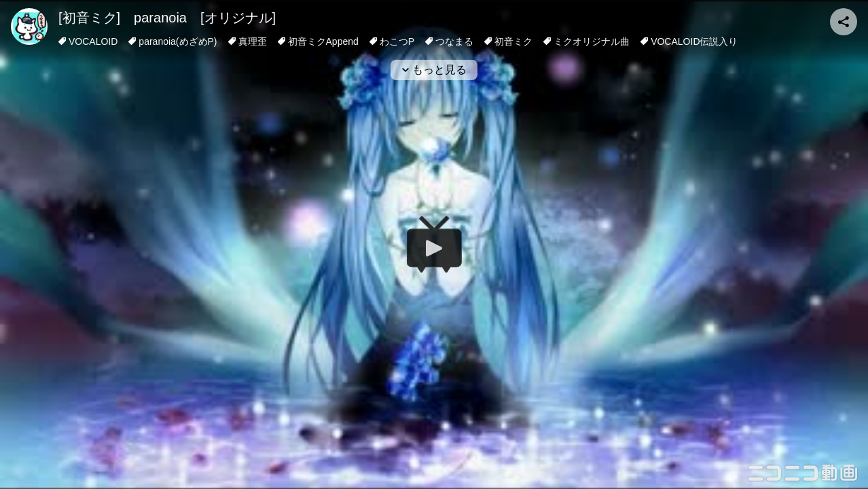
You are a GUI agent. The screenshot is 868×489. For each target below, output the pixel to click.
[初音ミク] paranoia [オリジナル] (167, 18)
